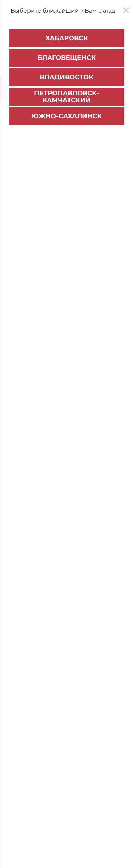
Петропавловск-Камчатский (66, 97)
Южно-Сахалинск (67, 116)
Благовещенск (67, 58)
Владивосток (66, 77)
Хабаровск (67, 38)
